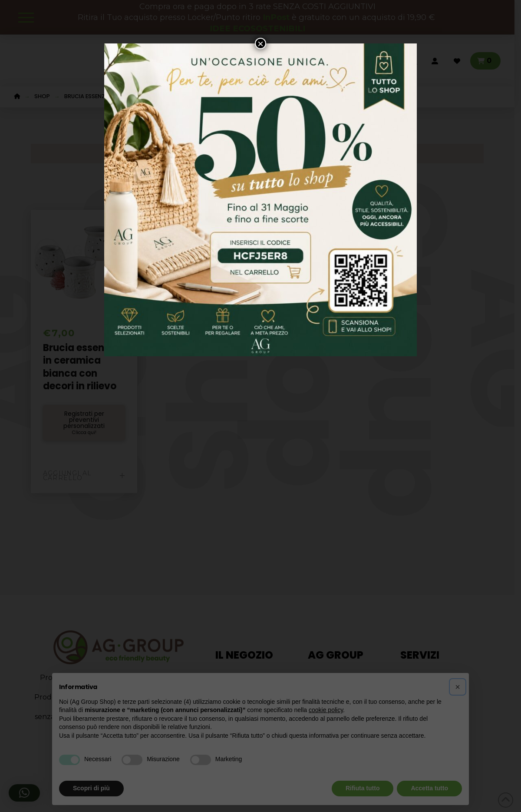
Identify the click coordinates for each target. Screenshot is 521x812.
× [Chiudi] (260, 43)
